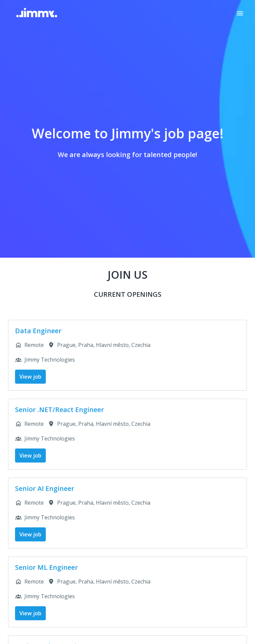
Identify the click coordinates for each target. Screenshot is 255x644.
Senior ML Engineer (46, 567)
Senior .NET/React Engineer (59, 410)
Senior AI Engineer (45, 489)
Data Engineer (38, 331)
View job (30, 377)
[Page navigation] (240, 13)
